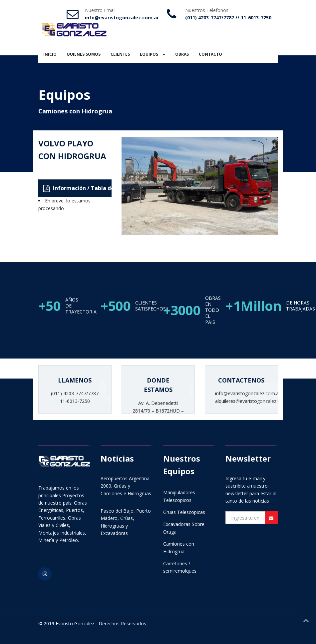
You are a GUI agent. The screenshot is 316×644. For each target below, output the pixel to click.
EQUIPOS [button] (153, 54)
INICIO (50, 54)
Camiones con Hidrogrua (75, 111)
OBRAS (182, 54)
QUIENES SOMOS (84, 54)
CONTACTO (210, 54)
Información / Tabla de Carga (77, 188)
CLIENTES (120, 54)
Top (306, 621)
